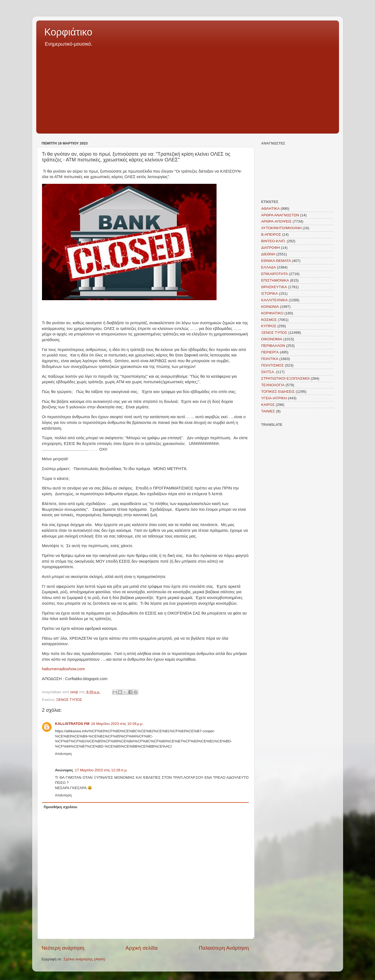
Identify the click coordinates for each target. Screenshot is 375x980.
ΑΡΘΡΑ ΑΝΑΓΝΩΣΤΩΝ (280, 215)
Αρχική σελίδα (142, 948)
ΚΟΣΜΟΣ (269, 320)
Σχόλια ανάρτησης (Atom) (84, 959)
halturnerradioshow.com (64, 669)
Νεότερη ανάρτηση (63, 948)
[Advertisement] (188, 88)
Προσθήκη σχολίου (60, 807)
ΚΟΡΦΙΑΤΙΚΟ (272, 313)
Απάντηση (63, 754)
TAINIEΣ (268, 411)
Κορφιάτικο (68, 32)
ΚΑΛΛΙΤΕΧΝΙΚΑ (275, 300)
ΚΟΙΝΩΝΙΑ (270, 307)
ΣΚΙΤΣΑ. (268, 372)
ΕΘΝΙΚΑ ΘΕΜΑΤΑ (276, 261)
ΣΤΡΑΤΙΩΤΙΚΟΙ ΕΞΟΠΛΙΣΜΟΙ (286, 378)
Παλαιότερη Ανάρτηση (224, 948)
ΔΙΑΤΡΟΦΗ (271, 248)
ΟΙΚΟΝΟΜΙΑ (272, 339)
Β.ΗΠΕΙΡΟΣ (271, 234)
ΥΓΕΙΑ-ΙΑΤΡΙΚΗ (274, 398)
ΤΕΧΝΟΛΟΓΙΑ (273, 385)
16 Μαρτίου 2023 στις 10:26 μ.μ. (117, 724)
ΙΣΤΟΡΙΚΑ (270, 293)
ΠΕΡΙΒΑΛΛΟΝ (273, 346)
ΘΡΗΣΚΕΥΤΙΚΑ (274, 287)
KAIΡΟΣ (268, 405)
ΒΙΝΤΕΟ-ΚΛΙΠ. (274, 241)
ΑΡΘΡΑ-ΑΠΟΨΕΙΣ (277, 221)
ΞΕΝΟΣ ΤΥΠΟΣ (69, 700)
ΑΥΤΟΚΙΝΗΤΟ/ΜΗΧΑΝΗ (282, 228)
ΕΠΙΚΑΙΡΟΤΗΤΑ (275, 274)
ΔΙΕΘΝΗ (268, 254)
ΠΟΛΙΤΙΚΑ (270, 359)
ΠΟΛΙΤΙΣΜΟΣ (273, 365)
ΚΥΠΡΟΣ (269, 326)
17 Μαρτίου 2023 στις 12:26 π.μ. (101, 770)
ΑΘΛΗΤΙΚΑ (271, 209)
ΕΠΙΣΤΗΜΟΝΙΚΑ (275, 280)
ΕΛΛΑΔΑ (269, 267)
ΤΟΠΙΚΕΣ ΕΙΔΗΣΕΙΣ (278, 392)
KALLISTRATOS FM (72, 724)
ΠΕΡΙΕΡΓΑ (270, 352)
